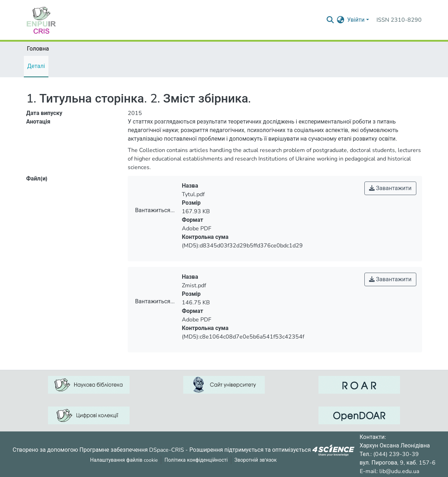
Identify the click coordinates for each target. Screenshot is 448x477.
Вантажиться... (155, 210)
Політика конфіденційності (196, 460)
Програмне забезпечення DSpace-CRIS (132, 450)
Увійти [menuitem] (356, 20)
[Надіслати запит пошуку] (330, 20)
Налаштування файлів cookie (124, 460)
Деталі (36, 66)
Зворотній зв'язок (256, 460)
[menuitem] (340, 20)
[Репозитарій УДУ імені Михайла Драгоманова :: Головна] (41, 20)
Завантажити (390, 188)
